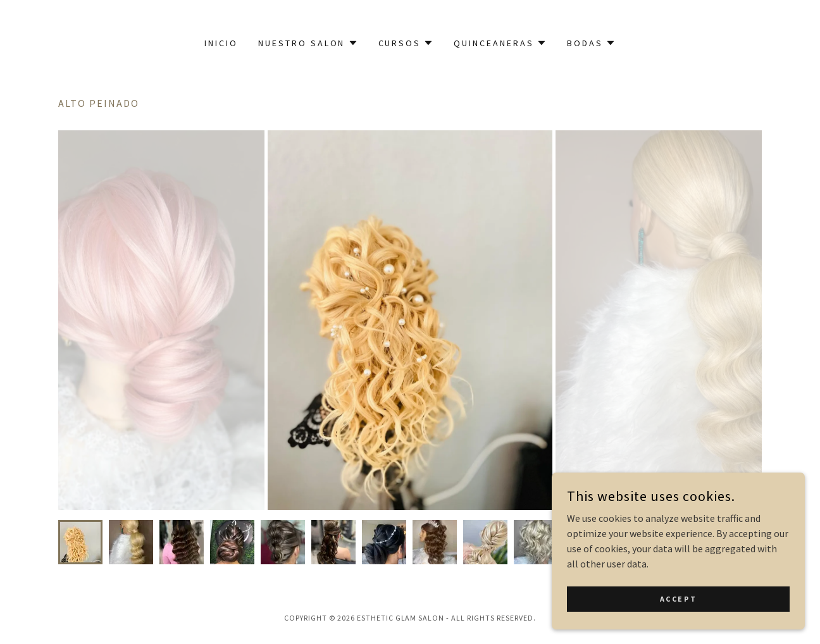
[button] (308, 43)
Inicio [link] (221, 43)
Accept (678, 599)
